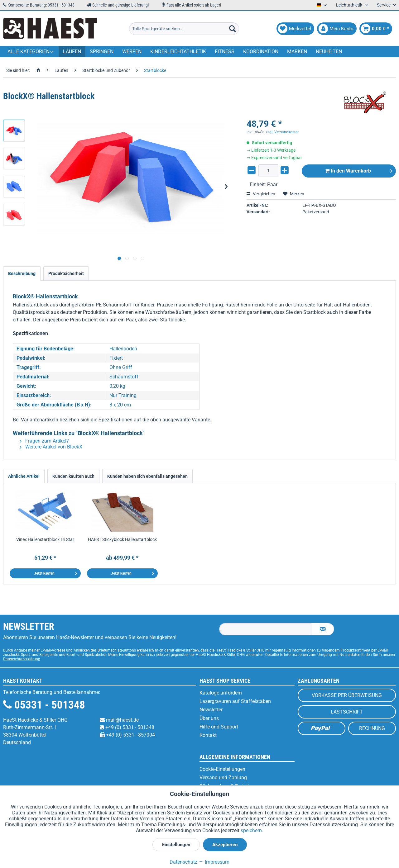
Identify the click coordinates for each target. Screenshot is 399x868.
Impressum (214, 862)
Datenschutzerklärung (22, 659)
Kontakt (208, 735)
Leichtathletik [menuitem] (350, 5)
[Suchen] (233, 29)
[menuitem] (184, 29)
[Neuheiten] (329, 52)
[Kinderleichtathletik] (178, 52)
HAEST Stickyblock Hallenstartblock (122, 539)
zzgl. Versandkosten (283, 132)
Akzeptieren (225, 845)
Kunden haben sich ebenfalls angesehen (147, 476)
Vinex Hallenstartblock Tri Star (45, 539)
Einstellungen (176, 845)
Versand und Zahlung (223, 778)
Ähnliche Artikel (24, 476)
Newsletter (211, 710)
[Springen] (102, 52)
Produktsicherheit (66, 273)
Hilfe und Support (219, 727)
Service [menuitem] (384, 5)
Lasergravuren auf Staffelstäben (235, 701)
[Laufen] (72, 52)
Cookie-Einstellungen (222, 769)
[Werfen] (132, 52)
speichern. (252, 830)
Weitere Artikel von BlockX (51, 447)
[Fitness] (225, 52)
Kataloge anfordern (221, 693)
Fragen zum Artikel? (44, 441)
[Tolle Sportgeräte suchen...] (184, 29)
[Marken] (297, 52)
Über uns (209, 718)
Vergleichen (261, 194)
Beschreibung (22, 273)
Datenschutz (183, 862)
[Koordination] (261, 52)
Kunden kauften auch (73, 476)
